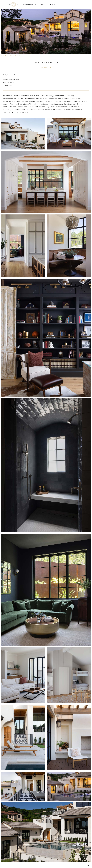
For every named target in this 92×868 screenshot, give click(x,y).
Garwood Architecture (32, 5)
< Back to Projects (11, 55)
